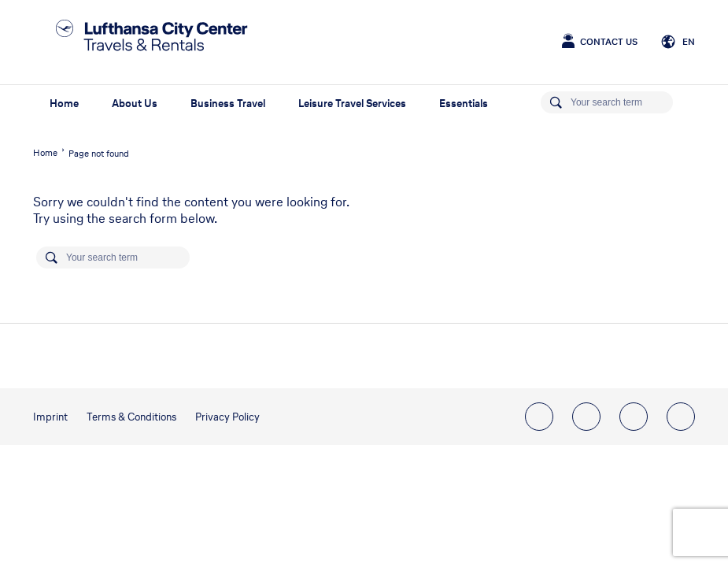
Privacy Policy (227, 417)
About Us (135, 104)
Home (64, 104)
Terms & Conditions (131, 417)
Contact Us (609, 42)
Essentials (464, 104)
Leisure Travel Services (352, 104)
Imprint (50, 417)
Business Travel (228, 104)
